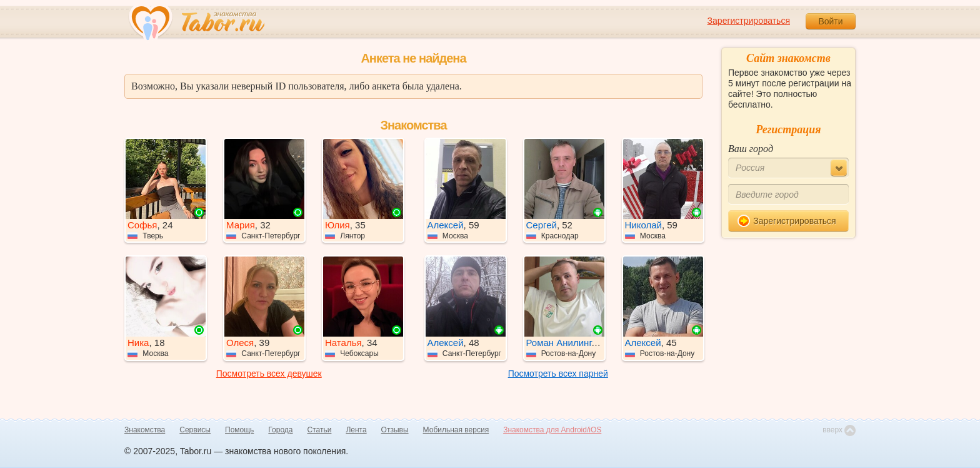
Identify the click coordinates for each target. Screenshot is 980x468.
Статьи (320, 430)
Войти (830, 21)
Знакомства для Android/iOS (552, 430)
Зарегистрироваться (749, 21)
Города (280, 430)
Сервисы (195, 430)
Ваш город (751, 149)
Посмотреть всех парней (558, 374)
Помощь (239, 430)
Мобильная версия (456, 430)
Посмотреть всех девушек (269, 374)
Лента (356, 430)
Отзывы (395, 430)
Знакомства (145, 430)
